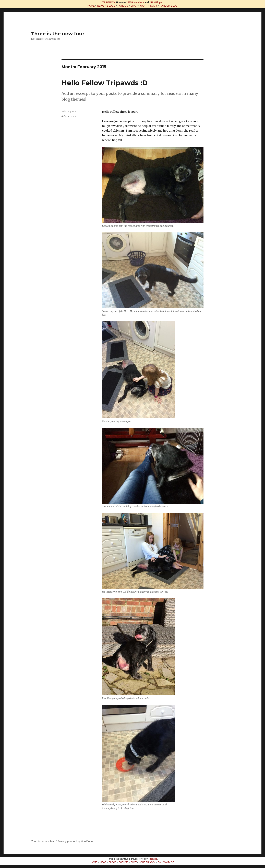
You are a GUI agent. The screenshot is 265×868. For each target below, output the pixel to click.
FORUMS (123, 6)
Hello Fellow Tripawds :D (105, 83)
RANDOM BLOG (169, 6)
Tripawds (153, 859)
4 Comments (69, 116)
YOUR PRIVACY (148, 6)
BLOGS (111, 6)
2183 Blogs (156, 2)
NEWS (101, 6)
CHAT (134, 6)
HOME (91, 6)
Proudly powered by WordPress (75, 841)
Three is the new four (58, 34)
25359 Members (135, 2)
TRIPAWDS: (109, 2)
